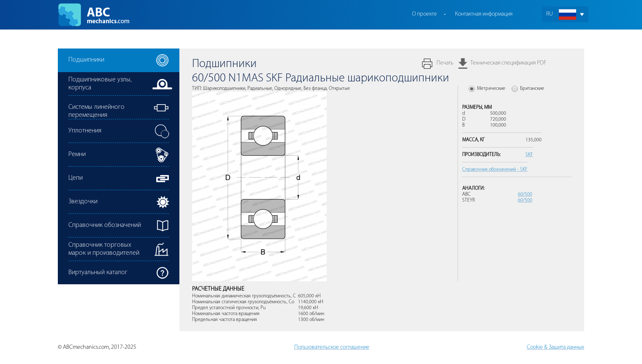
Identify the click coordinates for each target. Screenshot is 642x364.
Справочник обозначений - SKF (495, 170)
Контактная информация (484, 14)
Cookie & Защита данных (555, 347)
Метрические (491, 89)
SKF (529, 155)
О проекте (424, 14)
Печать (445, 63)
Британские (532, 89)
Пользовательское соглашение (332, 347)
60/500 (525, 194)
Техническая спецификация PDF (508, 63)
